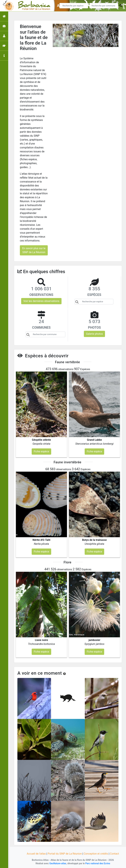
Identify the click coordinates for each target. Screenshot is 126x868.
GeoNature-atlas (58, 863)
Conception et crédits (96, 854)
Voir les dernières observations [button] (41, 301)
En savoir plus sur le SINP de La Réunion (34, 250)
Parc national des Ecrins (98, 863)
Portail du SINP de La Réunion (65, 854)
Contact (115, 854)
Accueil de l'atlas (36, 854)
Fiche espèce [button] (41, 451)
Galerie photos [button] (94, 334)
